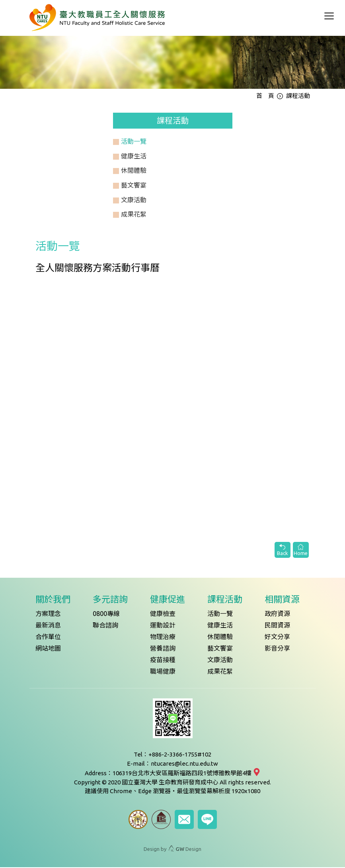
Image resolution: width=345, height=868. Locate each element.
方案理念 (48, 615)
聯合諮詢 (105, 626)
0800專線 (106, 615)
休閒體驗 (220, 638)
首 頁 (265, 97)
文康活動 (220, 661)
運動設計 (163, 626)
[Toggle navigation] (329, 16)
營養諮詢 (163, 649)
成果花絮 (220, 673)
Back (283, 551)
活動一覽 (220, 615)
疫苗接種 (163, 661)
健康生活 (220, 626)
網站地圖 (48, 649)
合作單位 (48, 638)
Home (301, 551)
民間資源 (277, 626)
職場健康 (163, 673)
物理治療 (163, 638)
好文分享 (277, 638)
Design (185, 850)
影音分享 (277, 649)
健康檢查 (163, 615)
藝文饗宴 (220, 649)
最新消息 (48, 626)
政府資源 (277, 615)
